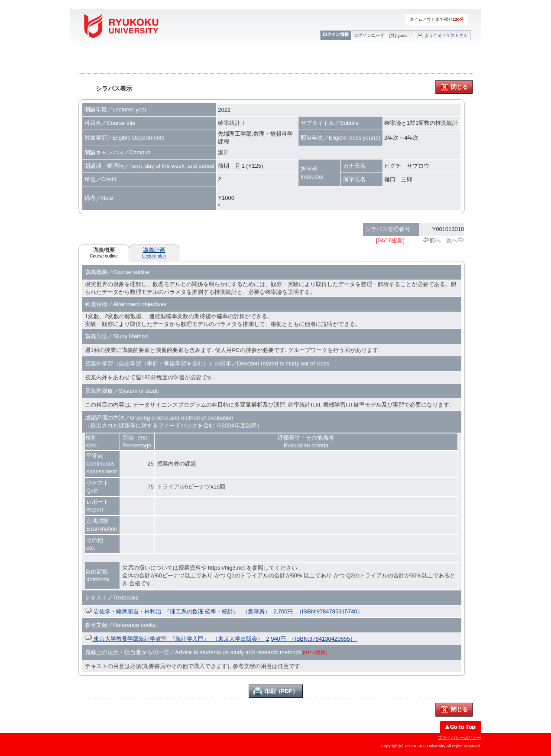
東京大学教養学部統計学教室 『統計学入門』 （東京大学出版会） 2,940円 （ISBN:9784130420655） (221, 639)
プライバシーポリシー (460, 738)
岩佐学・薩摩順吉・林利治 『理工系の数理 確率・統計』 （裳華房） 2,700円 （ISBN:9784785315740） (224, 611)
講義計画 (154, 253)
